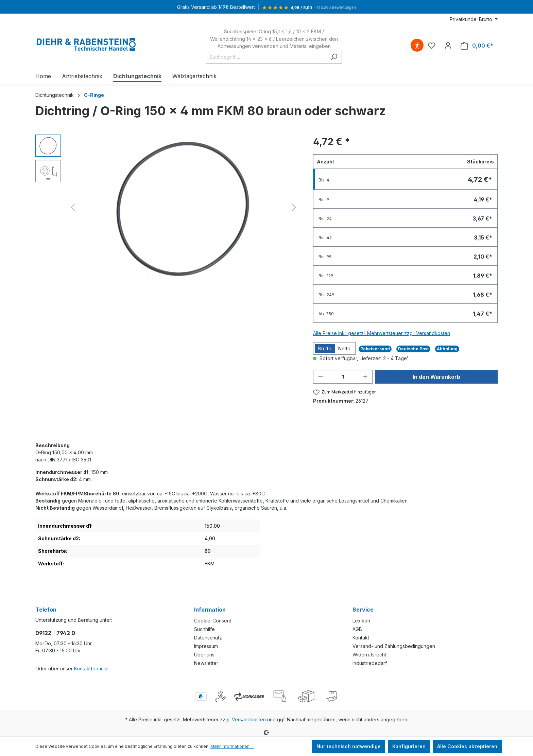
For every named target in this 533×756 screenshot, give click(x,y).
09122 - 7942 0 (55, 633)
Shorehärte (98, 494)
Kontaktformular (91, 669)
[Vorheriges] (73, 207)
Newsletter (206, 663)
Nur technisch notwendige (349, 746)
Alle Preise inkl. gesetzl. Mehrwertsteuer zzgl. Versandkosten (382, 333)
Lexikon (361, 621)
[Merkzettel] (432, 46)
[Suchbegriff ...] (266, 57)
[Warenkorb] (477, 46)
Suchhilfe (204, 629)
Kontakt (361, 638)
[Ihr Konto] (448, 46)
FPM (78, 494)
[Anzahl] (343, 377)
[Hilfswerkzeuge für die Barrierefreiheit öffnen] (417, 46)
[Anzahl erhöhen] (365, 377)
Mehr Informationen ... (232, 746)
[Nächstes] (294, 207)
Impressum (206, 646)
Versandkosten (249, 719)
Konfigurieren (409, 746)
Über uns (204, 655)
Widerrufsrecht (369, 655)
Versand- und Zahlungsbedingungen (394, 646)
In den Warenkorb (436, 377)
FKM (66, 494)
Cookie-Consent (213, 621)
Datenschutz (208, 638)
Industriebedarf (370, 663)
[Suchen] (334, 57)
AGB (357, 629)
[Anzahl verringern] (321, 377)
